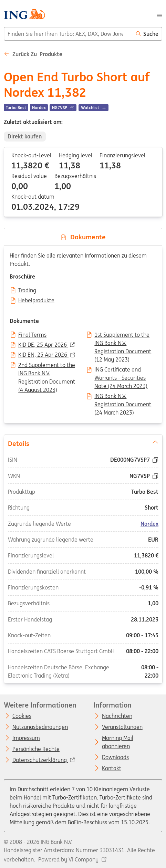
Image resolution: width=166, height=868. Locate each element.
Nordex (149, 524)
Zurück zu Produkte (33, 54)
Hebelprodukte (36, 301)
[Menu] (159, 15)
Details (83, 443)
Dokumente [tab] (83, 237)
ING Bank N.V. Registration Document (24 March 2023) (123, 397)
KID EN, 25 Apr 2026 (43, 355)
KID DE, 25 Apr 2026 (43, 345)
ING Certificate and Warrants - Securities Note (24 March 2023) (121, 370)
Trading (27, 291)
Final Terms (32, 335)
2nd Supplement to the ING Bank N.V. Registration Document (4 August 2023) (47, 366)
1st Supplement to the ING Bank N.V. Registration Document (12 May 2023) (123, 335)
